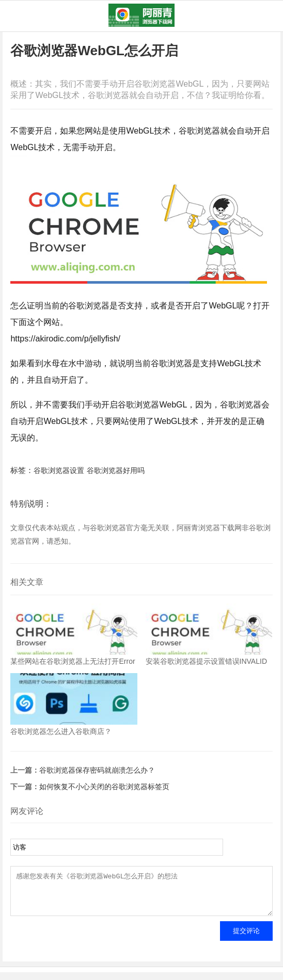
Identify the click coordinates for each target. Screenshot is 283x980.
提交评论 (246, 938)
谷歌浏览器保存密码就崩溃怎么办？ (97, 770)
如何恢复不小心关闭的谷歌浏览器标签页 (104, 787)
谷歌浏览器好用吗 (116, 470)
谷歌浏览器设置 (59, 470)
